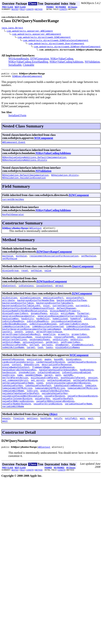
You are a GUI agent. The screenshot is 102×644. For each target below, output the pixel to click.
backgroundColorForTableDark (55, 312)
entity (54, 325)
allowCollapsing (30, 306)
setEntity (76, 356)
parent (49, 397)
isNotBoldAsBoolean (14, 337)
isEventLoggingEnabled (76, 394)
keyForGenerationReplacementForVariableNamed (31, 344)
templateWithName (13, 416)
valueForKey (42, 425)
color (46, 315)
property (63, 350)
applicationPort (53, 306)
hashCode (46, 447)
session (93, 400)
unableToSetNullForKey (55, 416)
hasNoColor (43, 331)
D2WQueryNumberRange (15, 234)
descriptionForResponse (57, 384)
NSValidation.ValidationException (24, 182)
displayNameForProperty (65, 322)
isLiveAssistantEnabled (66, 334)
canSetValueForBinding (82, 381)
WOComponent (44, 140)
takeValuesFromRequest (68, 409)
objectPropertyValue (49, 347)
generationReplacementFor (19, 328)
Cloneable (29, 65)
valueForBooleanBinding (82, 422)
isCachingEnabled (49, 394)
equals (6, 447)
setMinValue (10, 265)
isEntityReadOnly (13, 334)
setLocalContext (33, 359)
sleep (40, 406)
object (59, 293)
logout (30, 347)
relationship (43, 353)
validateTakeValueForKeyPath (21, 419)
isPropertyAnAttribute (74, 337)
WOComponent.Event (14, 144)
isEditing (90, 331)
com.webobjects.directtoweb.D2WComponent (44, 38)
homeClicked (60, 331)
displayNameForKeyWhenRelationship (25, 322)
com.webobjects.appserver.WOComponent (37, 34)
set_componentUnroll (15, 403)
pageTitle (49, 350)
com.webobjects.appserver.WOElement (30, 31)
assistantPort (75, 306)
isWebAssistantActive (16, 340)
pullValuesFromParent (44, 400)
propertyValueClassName (17, 353)
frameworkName (41, 387)
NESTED (15, 9)
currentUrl (82, 315)
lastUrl (7, 347)
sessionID (83, 353)
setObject (52, 359)
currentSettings (63, 315)
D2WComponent (79, 199)
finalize (18, 447)
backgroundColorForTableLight (21, 315)
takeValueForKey (12, 409)
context (17, 384)
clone (6, 384)
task (40, 365)
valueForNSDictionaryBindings (55, 428)
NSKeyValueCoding (62, 59)
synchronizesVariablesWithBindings (68, 406)
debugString (32, 384)
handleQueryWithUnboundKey (19, 391)
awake (48, 378)
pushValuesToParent (73, 400)
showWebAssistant (83, 362)
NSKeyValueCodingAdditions (66, 62)
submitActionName (13, 365)
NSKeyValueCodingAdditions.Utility (25, 163)
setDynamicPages (40, 356)
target (31, 365)
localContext (44, 293)
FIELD (22, 9)
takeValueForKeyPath (38, 409)
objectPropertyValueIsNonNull (21, 350)
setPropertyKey (70, 359)
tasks (49, 365)
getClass (32, 447)
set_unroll (38, 403)
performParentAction (15, 400)
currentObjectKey (13, 204)
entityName (67, 325)
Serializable (15, 65)
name (20, 397)
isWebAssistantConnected (48, 340)
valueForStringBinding (48, 431)
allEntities (10, 306)
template (91, 409)
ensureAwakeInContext (16, 387)
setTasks (47, 362)
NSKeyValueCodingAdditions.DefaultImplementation (34, 160)
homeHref (76, 331)
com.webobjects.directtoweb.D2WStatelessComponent (56, 41)
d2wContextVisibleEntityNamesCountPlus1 (28, 318)
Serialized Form (17, 117)
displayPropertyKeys (15, 325)
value (48, 278)
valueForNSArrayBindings (18, 428)
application (34, 378)
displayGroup (10, 278)
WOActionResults (19, 59)
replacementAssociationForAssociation (54, 262)
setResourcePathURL (14, 362)
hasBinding (87, 391)
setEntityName (11, 359)
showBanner (62, 362)
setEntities (60, 356)
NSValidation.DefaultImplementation (25, 179)
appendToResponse (13, 378)
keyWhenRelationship (76, 344)
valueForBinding (55, 422)
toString (32, 416)
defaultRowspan (66, 318)
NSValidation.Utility (65, 179)
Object (53, 442)
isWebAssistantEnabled (81, 340)
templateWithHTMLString (17, 412)
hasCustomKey (10, 331)
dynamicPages (39, 325)
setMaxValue (89, 262)
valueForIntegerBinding (17, 425)
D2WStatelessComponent (52, 289)
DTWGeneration (40, 59)
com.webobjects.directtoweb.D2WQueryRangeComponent (67, 47)
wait (83, 447)
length (19, 347)
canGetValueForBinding (51, 381)
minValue (21, 262)
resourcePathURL (64, 353)
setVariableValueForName (18, 406)
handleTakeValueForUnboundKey (58, 391)
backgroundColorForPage (72, 309)
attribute (8, 309)
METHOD (39, 9)
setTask (34, 362)
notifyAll (71, 447)
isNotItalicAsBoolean (43, 337)
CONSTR (30, 9)
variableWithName (13, 434)
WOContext (36, 234)
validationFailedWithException (22, 422)
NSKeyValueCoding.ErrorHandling (28, 62)
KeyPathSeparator (13, 220)
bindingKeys (74, 378)
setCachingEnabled (59, 403)
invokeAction (27, 394)
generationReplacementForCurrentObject (63, 328)
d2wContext (9, 293)
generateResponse (64, 387)
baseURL (59, 378)
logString (8, 397)
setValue (36, 278)
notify (58, 447)
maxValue (8, 262)
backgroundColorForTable (18, 312)
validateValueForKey (55, 419)
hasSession (9, 394)
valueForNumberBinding (17, 431)
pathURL (68, 397)
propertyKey (79, 350)
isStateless (26, 293)
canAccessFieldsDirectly (18, 381)
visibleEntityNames (67, 365)
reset (25, 278)
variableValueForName (78, 431)
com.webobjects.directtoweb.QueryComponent (56, 44)
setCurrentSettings (14, 356)
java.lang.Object (12, 28)
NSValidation (92, 62)
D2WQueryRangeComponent (27, 78)
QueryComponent (83, 273)
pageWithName (34, 397)
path (58, 397)
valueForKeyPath (63, 425)
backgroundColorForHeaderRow (36, 309)
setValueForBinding (85, 403)
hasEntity (27, 331)
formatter (83, 325)
